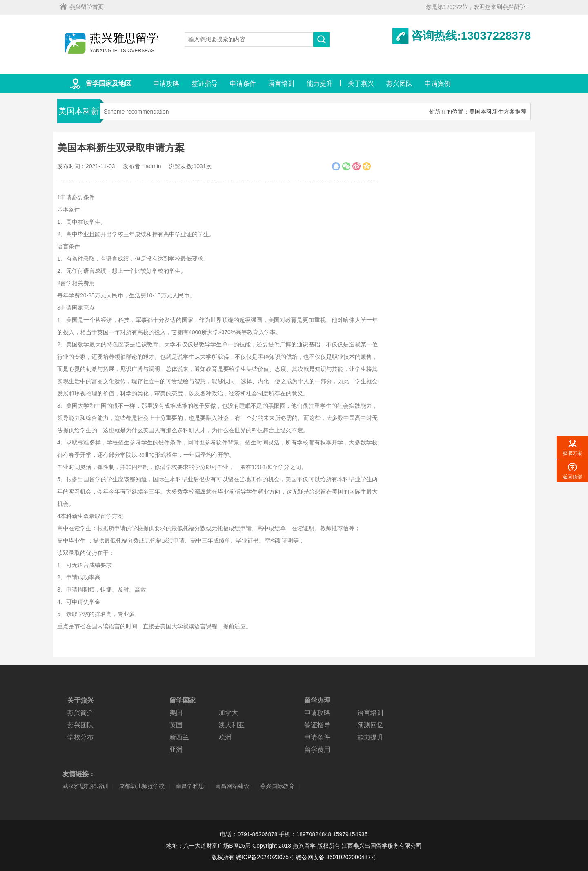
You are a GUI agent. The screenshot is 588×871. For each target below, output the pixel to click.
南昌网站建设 (232, 786)
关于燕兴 (361, 84)
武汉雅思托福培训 (85, 786)
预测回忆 (370, 725)
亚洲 (176, 749)
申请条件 (243, 84)
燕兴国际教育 (277, 786)
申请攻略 (166, 84)
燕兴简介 (80, 713)
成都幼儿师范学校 (142, 786)
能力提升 (320, 84)
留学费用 (317, 749)
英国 (176, 725)
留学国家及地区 (109, 84)
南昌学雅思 (190, 786)
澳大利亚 (232, 725)
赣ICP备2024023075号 (265, 857)
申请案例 (438, 84)
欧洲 (225, 737)
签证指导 (205, 84)
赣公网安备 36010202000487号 (336, 857)
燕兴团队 (399, 84)
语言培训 (281, 84)
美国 (176, 713)
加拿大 (228, 713)
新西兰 (179, 737)
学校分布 (80, 737)
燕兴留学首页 (87, 7)
